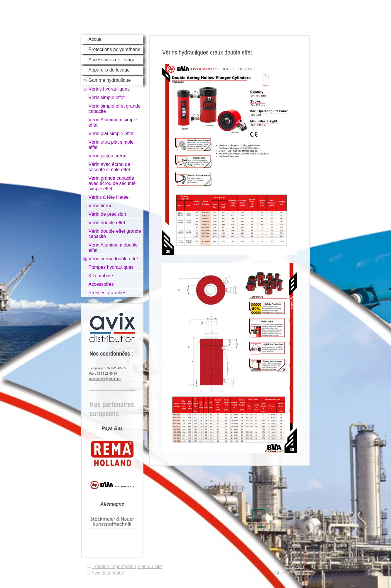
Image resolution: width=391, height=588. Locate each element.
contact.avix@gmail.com (105, 379)
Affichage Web (289, 573)
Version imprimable (111, 566)
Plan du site (150, 566)
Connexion (293, 566)
